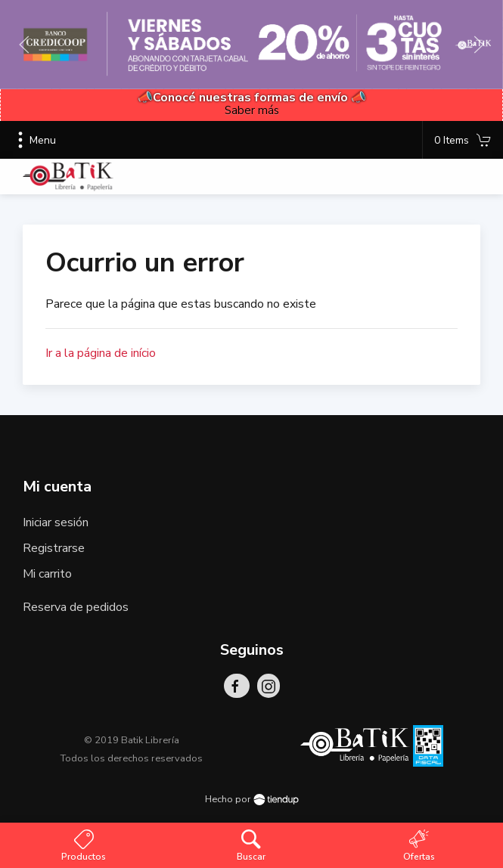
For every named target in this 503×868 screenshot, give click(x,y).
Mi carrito (47, 574)
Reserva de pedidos (76, 607)
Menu (34, 140)
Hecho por (252, 799)
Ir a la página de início (101, 353)
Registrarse (54, 548)
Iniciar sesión (56, 522)
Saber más (252, 110)
